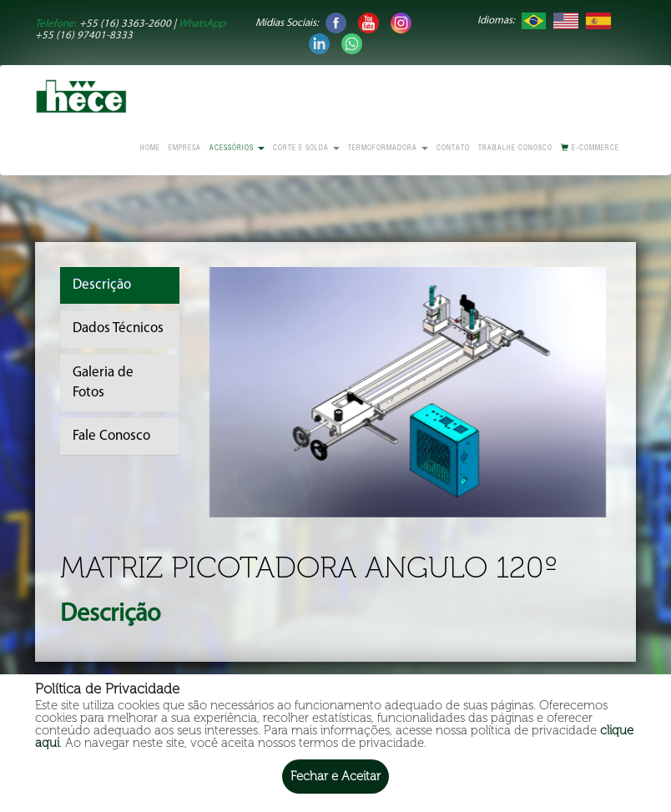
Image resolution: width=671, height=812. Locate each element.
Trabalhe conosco (515, 149)
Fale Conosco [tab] (111, 436)
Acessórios (237, 149)
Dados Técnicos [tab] (118, 328)
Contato (453, 149)
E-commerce (590, 148)
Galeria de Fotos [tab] (103, 383)
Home (150, 149)
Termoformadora (388, 149)
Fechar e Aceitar (335, 776)
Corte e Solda (306, 149)
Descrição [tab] (102, 285)
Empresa (185, 149)
